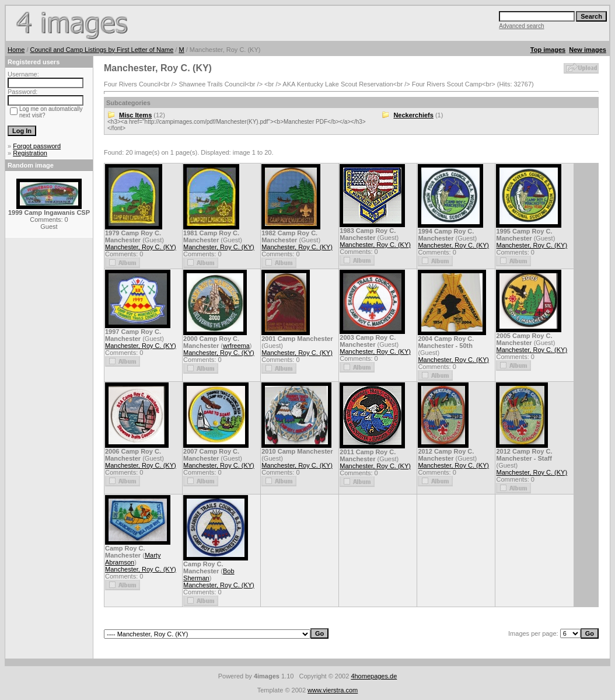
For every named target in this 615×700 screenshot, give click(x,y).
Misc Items (135, 115)
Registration (30, 153)
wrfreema (236, 346)
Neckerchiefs (413, 115)
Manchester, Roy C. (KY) (141, 247)
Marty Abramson (133, 559)
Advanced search (521, 26)
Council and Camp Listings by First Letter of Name (102, 50)
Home (16, 50)
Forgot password (37, 146)
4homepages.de (374, 676)
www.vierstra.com (333, 690)
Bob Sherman (209, 574)
